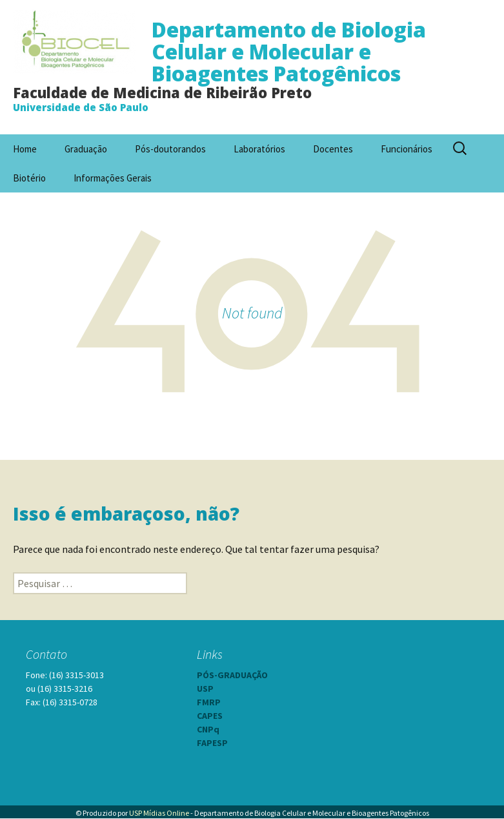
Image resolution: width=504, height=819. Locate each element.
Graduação (86, 149)
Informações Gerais (113, 178)
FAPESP (212, 743)
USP (205, 689)
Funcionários (407, 149)
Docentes (333, 149)
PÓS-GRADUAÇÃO (232, 675)
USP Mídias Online (159, 813)
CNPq (208, 729)
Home (25, 149)
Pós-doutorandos (170, 149)
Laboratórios (259, 149)
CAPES (210, 716)
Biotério (29, 178)
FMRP (209, 702)
